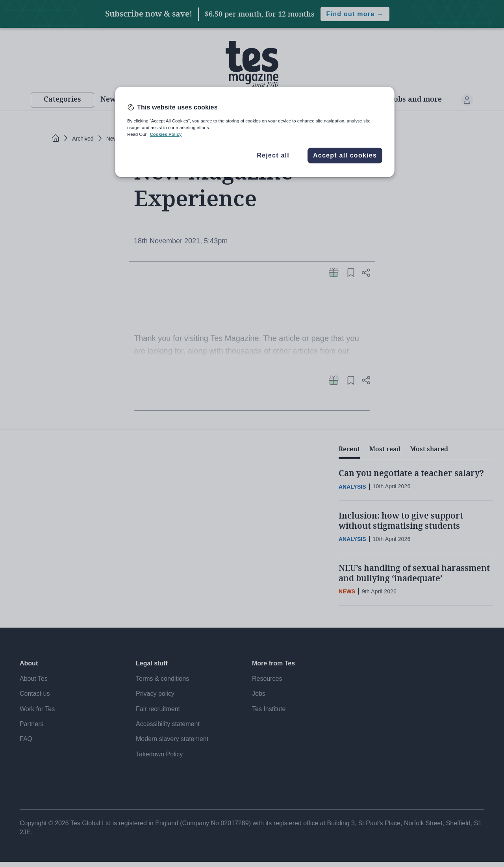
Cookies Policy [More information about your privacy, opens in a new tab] (166, 134)
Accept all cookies (345, 155)
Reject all (273, 155)
